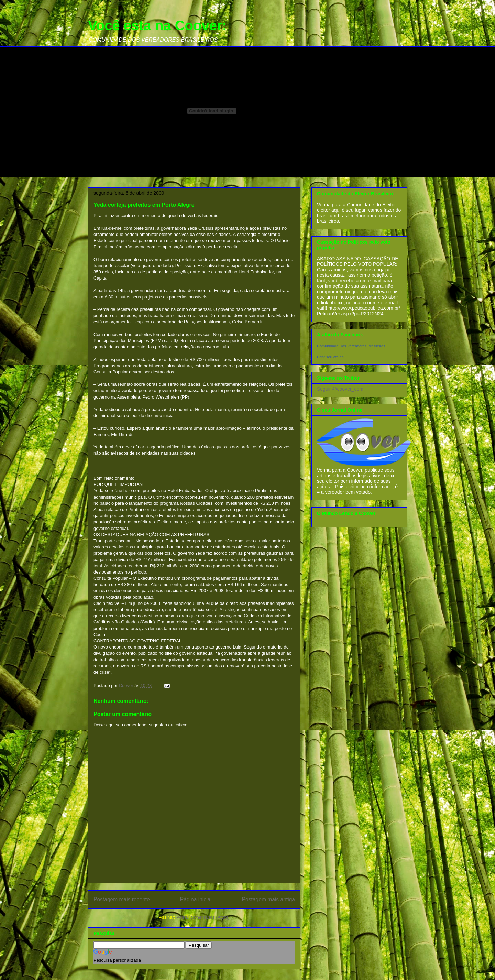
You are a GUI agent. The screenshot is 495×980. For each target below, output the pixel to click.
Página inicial (196, 899)
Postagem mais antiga (268, 899)
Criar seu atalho (330, 357)
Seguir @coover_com (340, 389)
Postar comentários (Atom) (203, 917)
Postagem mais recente (122, 899)
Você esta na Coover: (157, 25)
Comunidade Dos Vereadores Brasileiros (351, 346)
